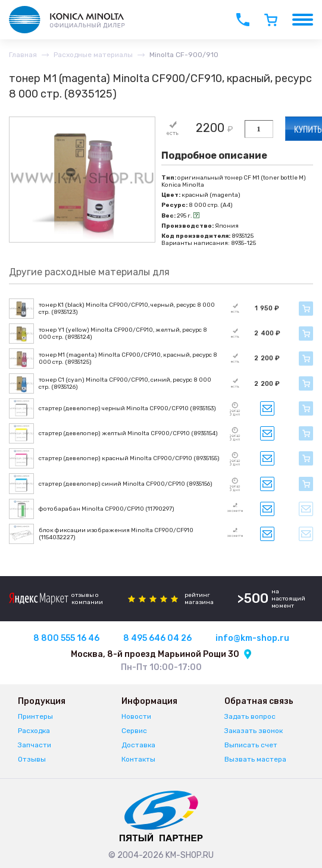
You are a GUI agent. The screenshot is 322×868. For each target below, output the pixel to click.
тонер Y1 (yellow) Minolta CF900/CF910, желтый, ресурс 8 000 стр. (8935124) (123, 334)
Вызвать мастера (255, 759)
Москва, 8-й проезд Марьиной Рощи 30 (155, 654)
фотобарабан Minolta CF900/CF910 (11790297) (107, 509)
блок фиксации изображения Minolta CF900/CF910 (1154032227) (116, 534)
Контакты (138, 759)
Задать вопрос (250, 716)
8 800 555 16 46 (66, 638)
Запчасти (35, 745)
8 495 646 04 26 (157, 638)
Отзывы (32, 759)
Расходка (34, 731)
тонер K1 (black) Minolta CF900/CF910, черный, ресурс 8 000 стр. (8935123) (127, 309)
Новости (136, 716)
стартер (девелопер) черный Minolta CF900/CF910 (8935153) (127, 408)
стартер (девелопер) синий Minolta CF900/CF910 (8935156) (126, 484)
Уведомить (306, 509)
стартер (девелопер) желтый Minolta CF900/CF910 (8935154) (128, 433)
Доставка (138, 745)
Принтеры (35, 716)
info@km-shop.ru (252, 638)
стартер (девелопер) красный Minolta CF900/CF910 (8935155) (129, 458)
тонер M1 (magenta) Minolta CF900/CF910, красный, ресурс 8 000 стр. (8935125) (128, 358)
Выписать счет (251, 745)
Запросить (267, 408)
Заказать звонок (254, 731)
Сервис (134, 731)
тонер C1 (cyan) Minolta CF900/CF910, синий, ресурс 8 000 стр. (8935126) (125, 383)
